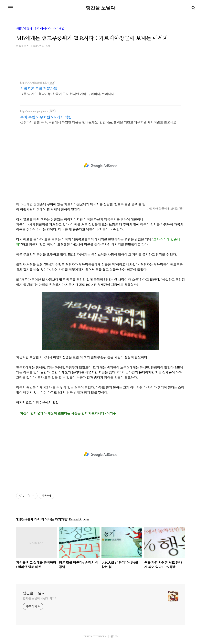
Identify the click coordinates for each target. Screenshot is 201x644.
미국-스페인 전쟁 (28, 204)
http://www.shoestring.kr (34, 83)
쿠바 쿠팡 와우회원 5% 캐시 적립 (46, 117)
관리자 (114, 636)
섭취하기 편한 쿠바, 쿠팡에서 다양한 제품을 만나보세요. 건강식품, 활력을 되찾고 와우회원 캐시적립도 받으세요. (99, 122)
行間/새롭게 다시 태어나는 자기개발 (40, 29)
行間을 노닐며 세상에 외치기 (40, 598)
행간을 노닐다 (100, 8)
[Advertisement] (100, 166)
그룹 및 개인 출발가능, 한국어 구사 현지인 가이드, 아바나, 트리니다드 (69, 94)
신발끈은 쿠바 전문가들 (39, 89)
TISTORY (101, 636)
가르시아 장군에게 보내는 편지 (166, 209)
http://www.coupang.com (34, 111)
